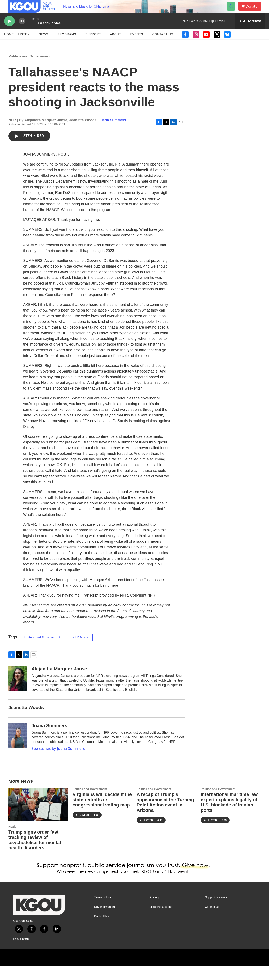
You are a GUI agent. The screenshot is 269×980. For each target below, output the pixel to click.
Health (13, 840)
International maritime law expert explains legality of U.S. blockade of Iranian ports (229, 816)
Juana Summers (112, 134)
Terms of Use (103, 911)
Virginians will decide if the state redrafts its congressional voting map (102, 813)
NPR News (80, 651)
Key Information (104, 921)
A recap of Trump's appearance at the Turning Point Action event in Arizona (165, 816)
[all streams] (250, 31)
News (44, 44)
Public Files (102, 930)
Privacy (154, 911)
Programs (67, 44)
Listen (24, 44)
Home (9, 44)
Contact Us (163, 44)
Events (137, 44)
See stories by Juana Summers (58, 762)
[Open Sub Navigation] (33, 44)
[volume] (22, 31)
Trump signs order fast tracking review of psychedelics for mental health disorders (35, 854)
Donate (254, 11)
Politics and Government (29, 70)
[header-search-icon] (233, 11)
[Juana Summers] (18, 749)
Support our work (216, 911)
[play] (9, 31)
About (115, 44)
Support (93, 44)
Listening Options (161, 921)
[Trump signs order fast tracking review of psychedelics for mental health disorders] (38, 818)
